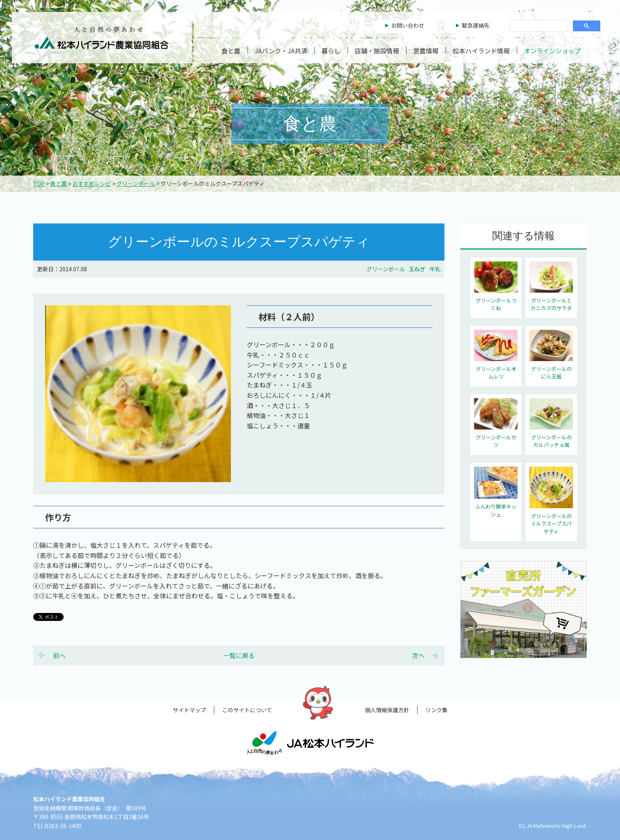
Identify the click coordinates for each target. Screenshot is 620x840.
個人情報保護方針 (387, 710)
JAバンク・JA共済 (281, 51)
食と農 (231, 51)
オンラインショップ (552, 51)
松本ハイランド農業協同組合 (102, 38)
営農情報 (426, 51)
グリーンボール (136, 184)
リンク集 (437, 710)
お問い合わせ (408, 25)
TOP (39, 184)
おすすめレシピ (92, 184)
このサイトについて (247, 710)
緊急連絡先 (476, 25)
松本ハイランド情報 (481, 51)
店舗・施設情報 (377, 51)
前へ (59, 655)
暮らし (331, 51)
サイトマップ (189, 710)
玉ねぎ (417, 269)
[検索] (538, 26)
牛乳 (435, 269)
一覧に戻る (239, 655)
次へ (418, 655)
